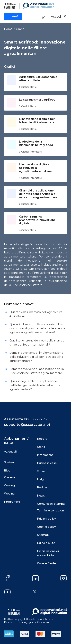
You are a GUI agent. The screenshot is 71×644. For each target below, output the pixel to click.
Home (8, 29)
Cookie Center (47, 563)
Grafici (20, 29)
